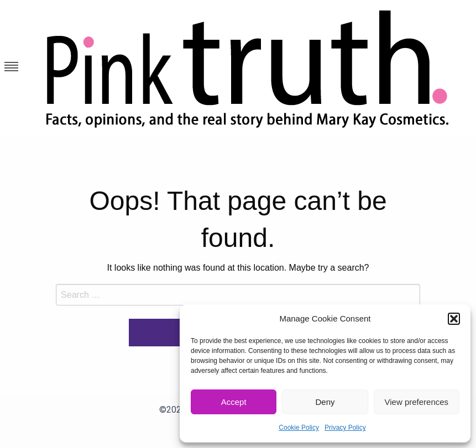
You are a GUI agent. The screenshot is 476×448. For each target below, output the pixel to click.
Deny (325, 402)
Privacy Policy (345, 428)
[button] (454, 319)
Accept (234, 402)
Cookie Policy (299, 428)
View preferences (417, 402)
